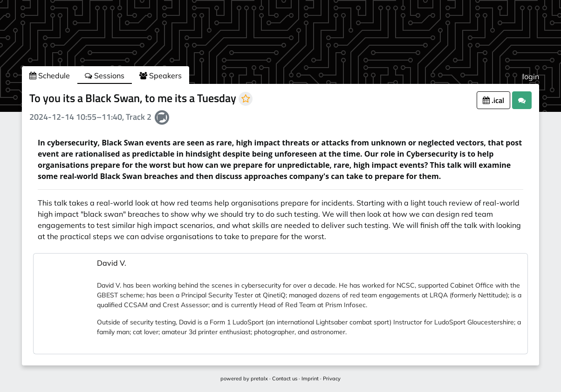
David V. (112, 263)
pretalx (259, 378)
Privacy (332, 378)
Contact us (285, 378)
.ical (493, 100)
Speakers (161, 76)
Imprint (310, 378)
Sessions (105, 76)
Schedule (50, 76)
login (531, 76)
